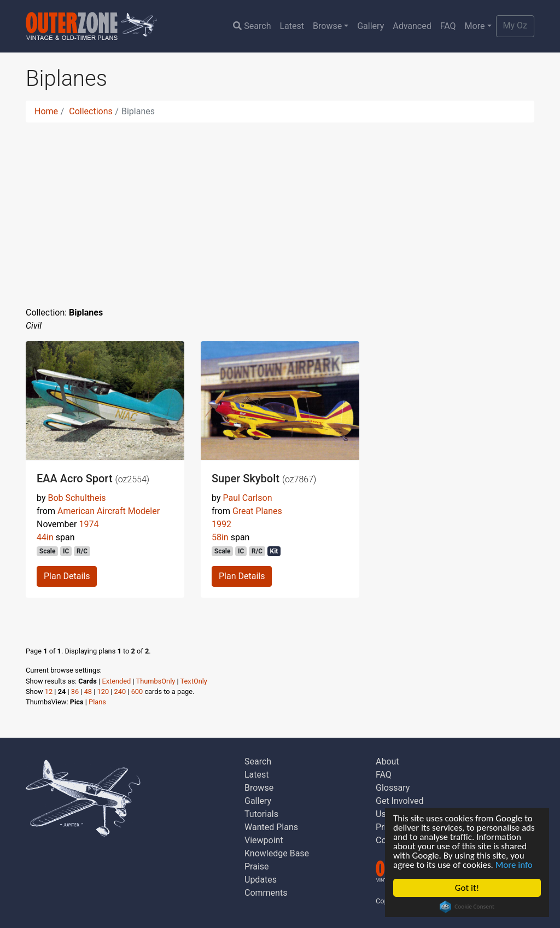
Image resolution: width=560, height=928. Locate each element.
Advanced (412, 26)
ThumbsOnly (156, 681)
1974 (89, 524)
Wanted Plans (271, 827)
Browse (327, 26)
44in (45, 537)
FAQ (448, 26)
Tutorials (261, 814)
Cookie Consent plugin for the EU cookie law (467, 907)
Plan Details (67, 576)
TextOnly (194, 681)
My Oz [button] (515, 25)
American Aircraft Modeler (109, 511)
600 (137, 691)
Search (252, 26)
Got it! (467, 888)
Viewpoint (264, 840)
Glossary (393, 788)
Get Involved (400, 801)
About (387, 761)
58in (220, 537)
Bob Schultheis (77, 498)
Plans (97, 702)
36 (75, 691)
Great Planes (257, 511)
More (475, 26)
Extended (116, 681)
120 (103, 691)
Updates (261, 880)
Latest (292, 26)
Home (46, 111)
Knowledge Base (277, 853)
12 (49, 691)
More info (514, 865)
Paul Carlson (247, 498)
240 (120, 691)
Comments (266, 893)
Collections (91, 111)
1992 (221, 524)
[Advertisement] (280, 208)
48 (88, 691)
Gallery (371, 26)
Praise (257, 866)
